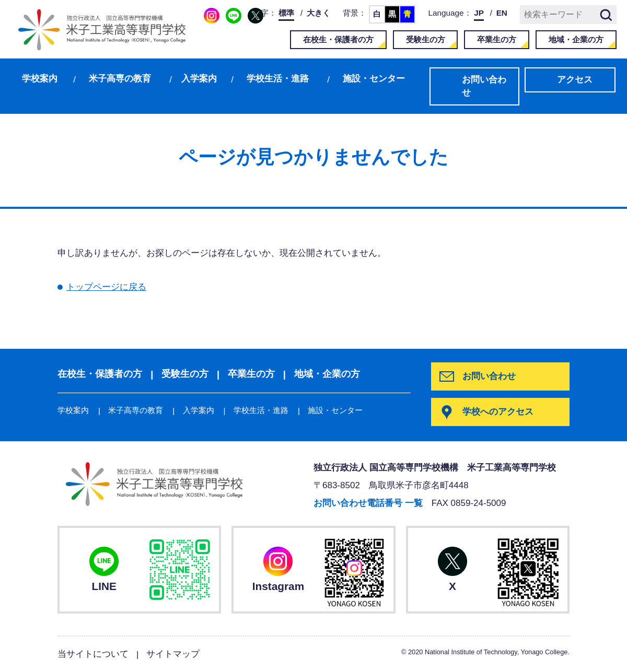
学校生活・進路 (278, 79)
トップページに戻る (106, 287)
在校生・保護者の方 (338, 39)
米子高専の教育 (120, 79)
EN (502, 13)
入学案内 (199, 79)
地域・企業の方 (576, 39)
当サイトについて (93, 654)
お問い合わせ (484, 86)
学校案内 (40, 79)
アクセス (575, 80)
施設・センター (374, 79)
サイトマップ (173, 654)
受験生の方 (426, 39)
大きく (318, 13)
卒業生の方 (497, 39)
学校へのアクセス (498, 412)
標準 (286, 13)
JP (479, 13)
